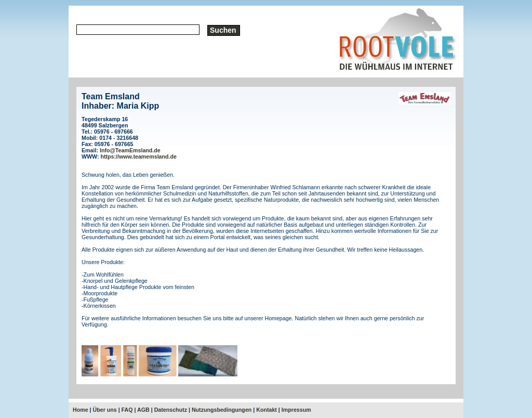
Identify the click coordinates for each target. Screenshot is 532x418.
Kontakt (267, 410)
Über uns (105, 410)
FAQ (127, 410)
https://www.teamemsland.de (139, 156)
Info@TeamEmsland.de (130, 150)
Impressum (296, 410)
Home (81, 410)
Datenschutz (171, 410)
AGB (143, 410)
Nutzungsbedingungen (222, 410)
